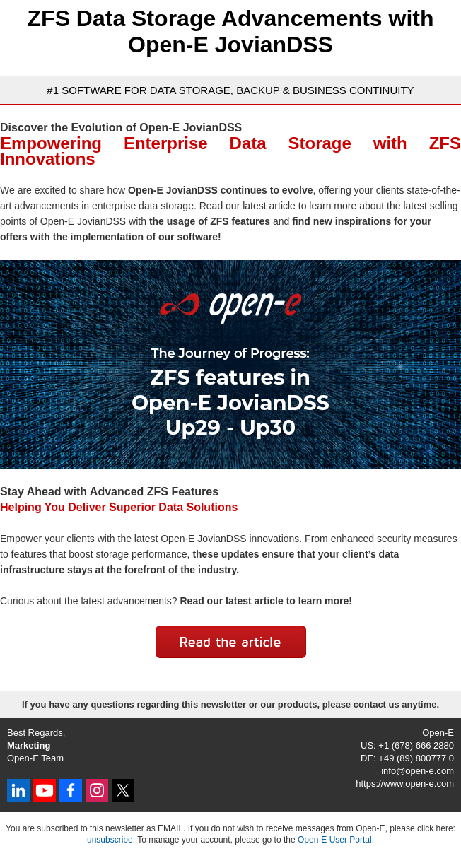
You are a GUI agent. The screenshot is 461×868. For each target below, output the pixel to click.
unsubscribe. (111, 840)
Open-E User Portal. (336, 840)
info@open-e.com (418, 771)
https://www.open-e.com (405, 784)
